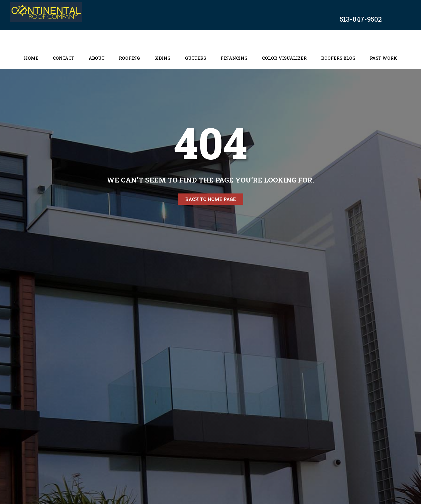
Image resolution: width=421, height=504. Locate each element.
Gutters (195, 58)
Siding (162, 58)
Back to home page (211, 199)
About (97, 58)
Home (31, 58)
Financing (234, 58)
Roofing (129, 58)
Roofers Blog (338, 58)
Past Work (383, 58)
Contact (63, 58)
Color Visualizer (284, 58)
